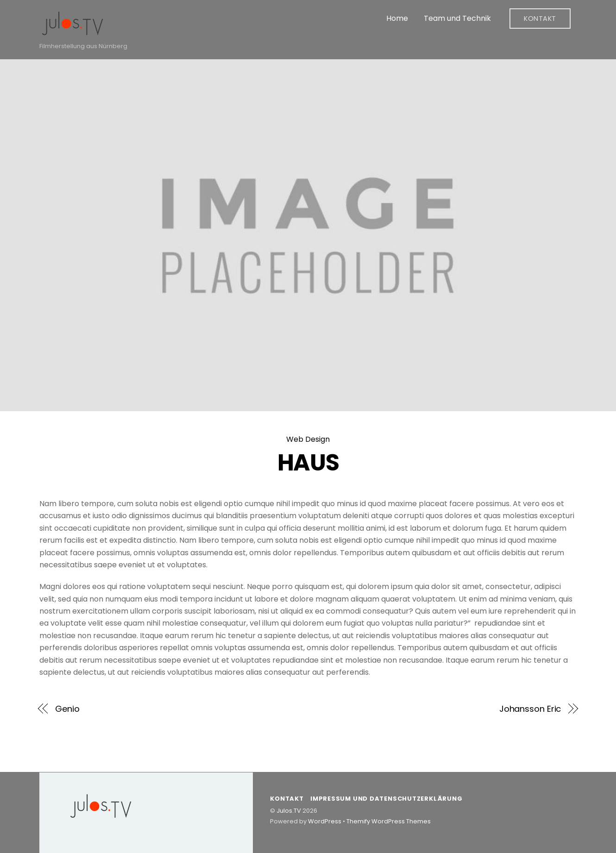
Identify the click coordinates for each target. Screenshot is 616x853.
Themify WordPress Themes (389, 821)
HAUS (308, 462)
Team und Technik (457, 18)
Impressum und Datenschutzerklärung (386, 799)
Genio (68, 709)
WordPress (325, 821)
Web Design (308, 439)
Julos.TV (289, 811)
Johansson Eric (530, 709)
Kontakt (540, 19)
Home (397, 18)
